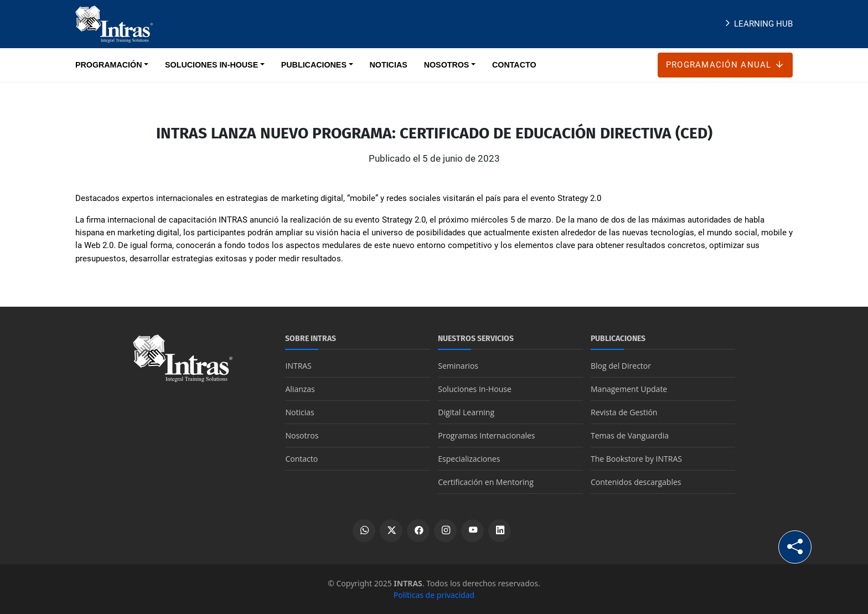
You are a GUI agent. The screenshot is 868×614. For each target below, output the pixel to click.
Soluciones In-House (475, 389)
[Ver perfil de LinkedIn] (500, 531)
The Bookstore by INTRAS (636, 459)
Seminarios (458, 366)
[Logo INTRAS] (114, 23)
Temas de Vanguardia (630, 435)
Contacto (301, 459)
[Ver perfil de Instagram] (445, 531)
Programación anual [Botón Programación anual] (725, 65)
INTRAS (298, 366)
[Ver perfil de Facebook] (418, 531)
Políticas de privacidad (434, 595)
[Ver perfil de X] (391, 531)
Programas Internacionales (486, 435)
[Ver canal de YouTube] (472, 531)
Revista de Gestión (624, 412)
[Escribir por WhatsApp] (364, 531)
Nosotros (302, 435)
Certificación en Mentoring (486, 482)
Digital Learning (466, 412)
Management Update (629, 389)
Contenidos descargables (636, 482)
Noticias (299, 412)
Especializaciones (469, 459)
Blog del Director (621, 366)
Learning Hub (758, 24)
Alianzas (300, 389)
